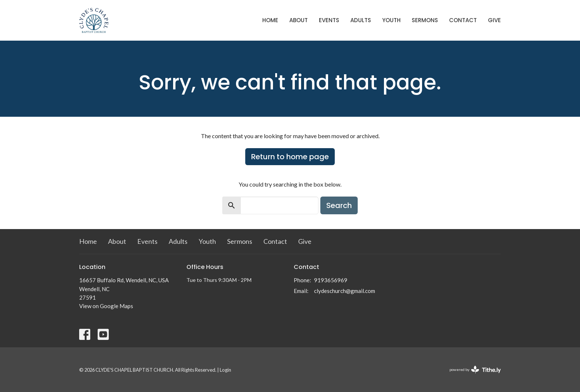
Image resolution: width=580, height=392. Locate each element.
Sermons (425, 20)
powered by (475, 370)
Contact (463, 20)
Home (270, 20)
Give (494, 20)
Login (225, 370)
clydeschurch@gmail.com (345, 291)
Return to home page (290, 157)
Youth (391, 20)
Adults (361, 20)
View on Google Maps (106, 306)
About (299, 20)
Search (339, 205)
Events (329, 20)
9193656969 (331, 280)
